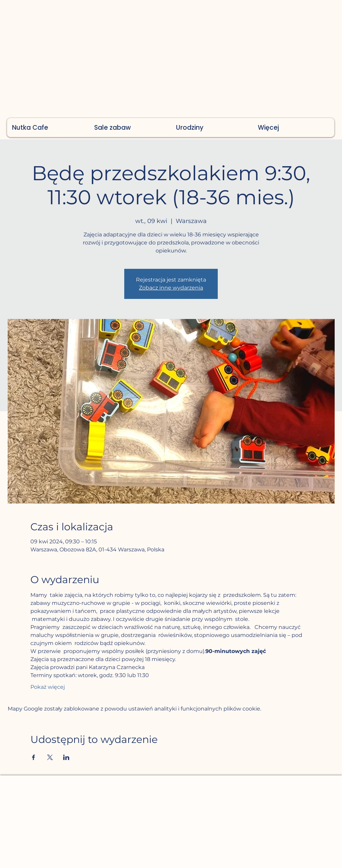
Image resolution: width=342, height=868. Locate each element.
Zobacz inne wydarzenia (171, 288)
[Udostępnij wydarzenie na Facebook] (34, 757)
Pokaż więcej (48, 687)
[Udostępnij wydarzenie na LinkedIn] (66, 757)
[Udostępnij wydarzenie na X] (50, 757)
